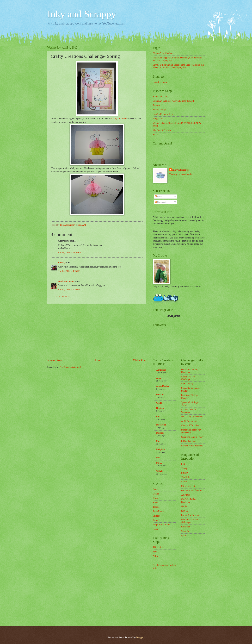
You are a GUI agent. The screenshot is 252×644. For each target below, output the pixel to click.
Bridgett (157, 516)
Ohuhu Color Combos (163, 53)
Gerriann (185, 506)
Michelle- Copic (189, 486)
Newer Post (55, 360)
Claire (159, 403)
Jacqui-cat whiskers (162, 525)
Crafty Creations (119, 119)
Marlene (160, 433)
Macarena (161, 425)
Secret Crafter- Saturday (192, 446)
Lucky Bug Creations (191, 515)
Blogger (140, 637)
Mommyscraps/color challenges (191, 521)
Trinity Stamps (160, 110)
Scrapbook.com (160, 97)
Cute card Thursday (190, 425)
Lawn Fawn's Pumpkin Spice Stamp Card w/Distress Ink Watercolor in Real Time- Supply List (178, 66)
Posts (158, 197)
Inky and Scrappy (82, 14)
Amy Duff (186, 495)
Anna (159, 378)
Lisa (158, 416)
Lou (183, 464)
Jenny (155, 498)
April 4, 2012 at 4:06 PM (69, 271)
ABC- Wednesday (189, 421)
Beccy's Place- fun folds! (192, 491)
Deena (156, 489)
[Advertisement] (97, 331)
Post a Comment (62, 296)
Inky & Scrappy (160, 82)
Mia (158, 458)
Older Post (140, 360)
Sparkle (185, 536)
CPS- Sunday (187, 384)
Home (97, 360)
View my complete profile (181, 174)
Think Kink (158, 547)
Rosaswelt (186, 527)
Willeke (160, 471)
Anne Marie (158, 511)
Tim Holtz (186, 477)
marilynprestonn (66, 281)
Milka (159, 463)
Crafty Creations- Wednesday (189, 411)
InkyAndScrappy (181, 170)
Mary (159, 441)
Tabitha (156, 507)
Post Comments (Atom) (70, 367)
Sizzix (156, 134)
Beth (155, 552)
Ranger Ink (158, 119)
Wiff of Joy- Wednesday (192, 417)
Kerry (155, 529)
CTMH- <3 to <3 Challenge (189, 378)
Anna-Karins (163, 386)
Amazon (157, 105)
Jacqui (156, 520)
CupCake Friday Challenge (189, 501)
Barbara (160, 395)
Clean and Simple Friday (192, 437)
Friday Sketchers (189, 441)
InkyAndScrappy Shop (163, 114)
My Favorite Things (162, 130)
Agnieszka (161, 370)
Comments (161, 202)
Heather (160, 408)
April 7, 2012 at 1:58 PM (69, 290)
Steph (155, 503)
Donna (156, 494)
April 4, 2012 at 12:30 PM (70, 253)
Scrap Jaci (186, 531)
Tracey (184, 468)
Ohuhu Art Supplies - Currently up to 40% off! (174, 101)
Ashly (156, 556)
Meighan (160, 449)
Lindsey (62, 263)
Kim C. (185, 511)
